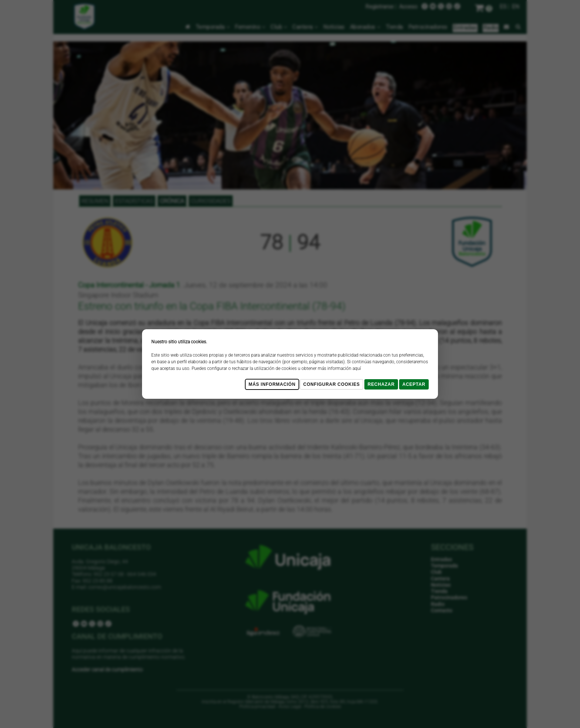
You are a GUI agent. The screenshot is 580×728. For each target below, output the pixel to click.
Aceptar (414, 384)
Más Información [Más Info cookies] (272, 384)
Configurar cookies (332, 384)
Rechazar (381, 384)
